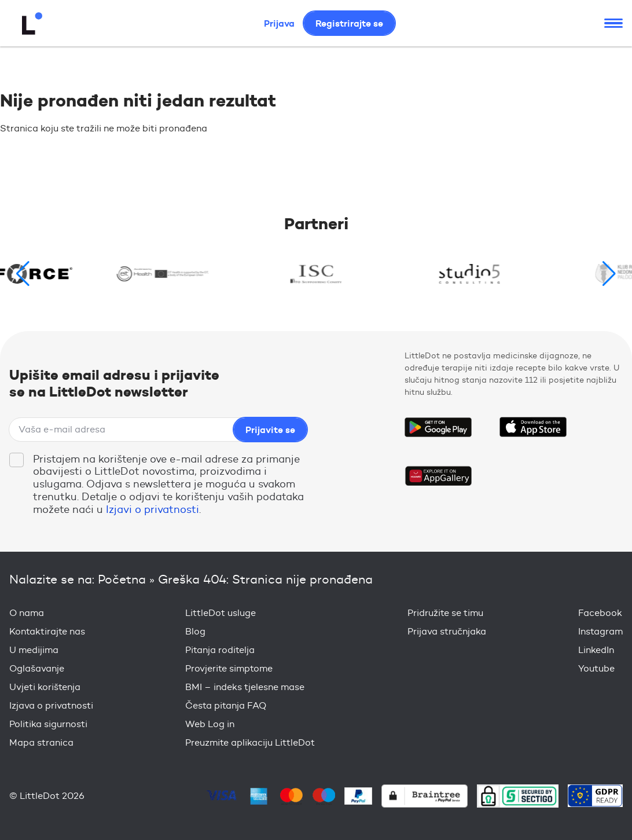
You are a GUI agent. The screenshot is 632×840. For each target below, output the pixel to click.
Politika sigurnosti (48, 724)
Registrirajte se (349, 23)
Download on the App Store (533, 427)
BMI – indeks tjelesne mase (245, 687)
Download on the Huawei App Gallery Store (438, 476)
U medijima (34, 650)
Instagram (600, 631)
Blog (195, 631)
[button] (609, 274)
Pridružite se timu (445, 613)
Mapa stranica (41, 742)
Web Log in (210, 724)
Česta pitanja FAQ (226, 705)
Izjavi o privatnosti (153, 509)
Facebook (600, 613)
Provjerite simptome (229, 668)
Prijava (279, 23)
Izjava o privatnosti (51, 705)
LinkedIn (596, 650)
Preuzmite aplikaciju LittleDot (250, 742)
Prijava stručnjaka (447, 631)
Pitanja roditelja (220, 650)
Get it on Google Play (438, 427)
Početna (122, 579)
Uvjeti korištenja (45, 687)
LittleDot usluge (221, 613)
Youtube (596, 668)
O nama (27, 613)
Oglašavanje (37, 668)
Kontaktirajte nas (47, 631)
